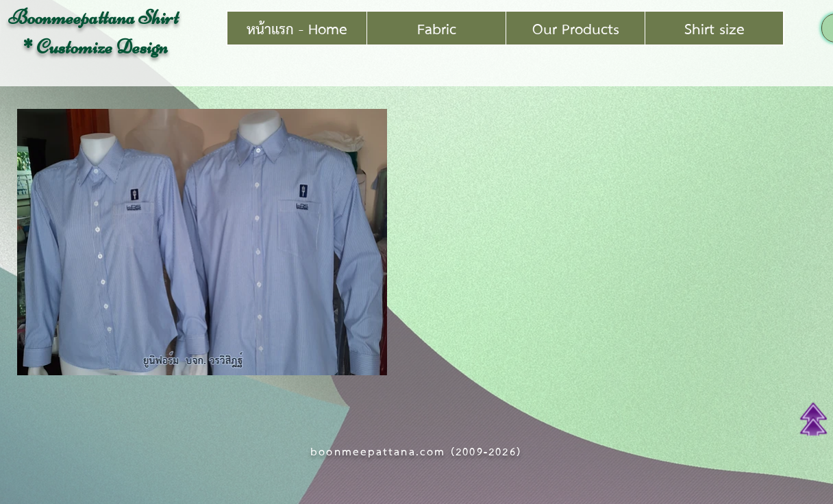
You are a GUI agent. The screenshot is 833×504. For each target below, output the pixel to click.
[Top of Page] (813, 419)
